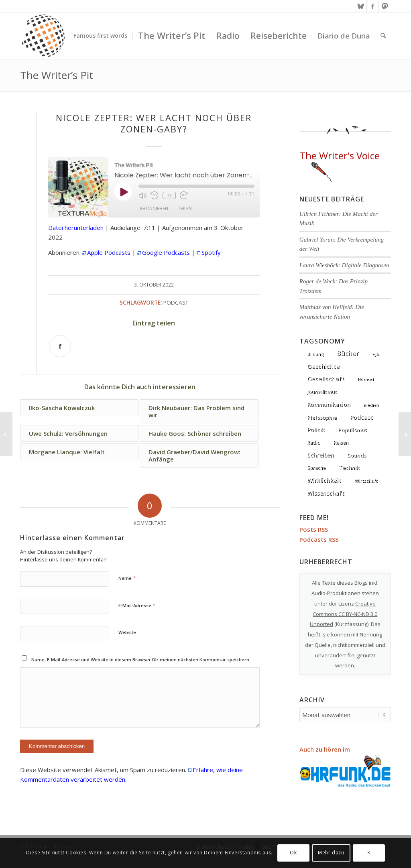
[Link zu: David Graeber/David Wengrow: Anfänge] (199, 455)
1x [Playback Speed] (169, 195)
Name (127, 578)
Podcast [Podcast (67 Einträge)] (361, 417)
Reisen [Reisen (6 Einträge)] (341, 442)
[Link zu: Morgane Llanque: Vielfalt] (79, 452)
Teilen (185, 208)
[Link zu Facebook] (373, 6)
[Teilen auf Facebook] (60, 346)
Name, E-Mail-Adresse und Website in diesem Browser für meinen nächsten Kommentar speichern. (141, 660)
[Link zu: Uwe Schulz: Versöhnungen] (79, 433)
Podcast (176, 303)
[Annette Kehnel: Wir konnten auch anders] (405, 434)
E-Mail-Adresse (137, 605)
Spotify (211, 252)
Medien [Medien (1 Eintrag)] (371, 405)
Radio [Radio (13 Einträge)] (314, 442)
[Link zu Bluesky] (361, 6)
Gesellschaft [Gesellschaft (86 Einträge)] (326, 378)
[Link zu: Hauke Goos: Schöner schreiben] (199, 433)
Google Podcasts (166, 252)
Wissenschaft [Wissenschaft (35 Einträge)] (326, 493)
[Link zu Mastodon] (385, 6)
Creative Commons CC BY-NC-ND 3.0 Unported (344, 614)
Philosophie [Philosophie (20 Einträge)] (322, 417)
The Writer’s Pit (57, 75)
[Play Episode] (123, 192)
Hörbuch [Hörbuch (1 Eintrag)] (366, 379)
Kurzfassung (352, 624)
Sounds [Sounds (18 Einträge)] (357, 455)
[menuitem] (100, 36)
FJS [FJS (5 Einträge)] (375, 354)
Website (127, 632)
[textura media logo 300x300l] (43, 36)
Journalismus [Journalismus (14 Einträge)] (322, 392)
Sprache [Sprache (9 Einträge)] (316, 468)
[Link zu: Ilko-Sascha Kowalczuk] (79, 408)
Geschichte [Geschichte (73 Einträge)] (323, 366)
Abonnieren (154, 208)
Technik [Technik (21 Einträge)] (349, 468)
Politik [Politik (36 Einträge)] (316, 430)
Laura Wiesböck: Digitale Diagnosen (344, 265)
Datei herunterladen (76, 228)
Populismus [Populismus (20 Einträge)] (352, 430)
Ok (293, 853)
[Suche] (383, 36)
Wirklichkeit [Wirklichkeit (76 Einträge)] (324, 480)
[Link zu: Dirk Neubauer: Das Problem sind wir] (199, 411)
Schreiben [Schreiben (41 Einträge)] (320, 455)
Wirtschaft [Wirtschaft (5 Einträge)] (366, 481)
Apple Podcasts (109, 252)
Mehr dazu (331, 853)
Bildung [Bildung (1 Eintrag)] (315, 354)
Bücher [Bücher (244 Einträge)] (348, 353)
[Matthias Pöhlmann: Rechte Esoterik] (6, 434)
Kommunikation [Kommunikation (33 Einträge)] (329, 405)
